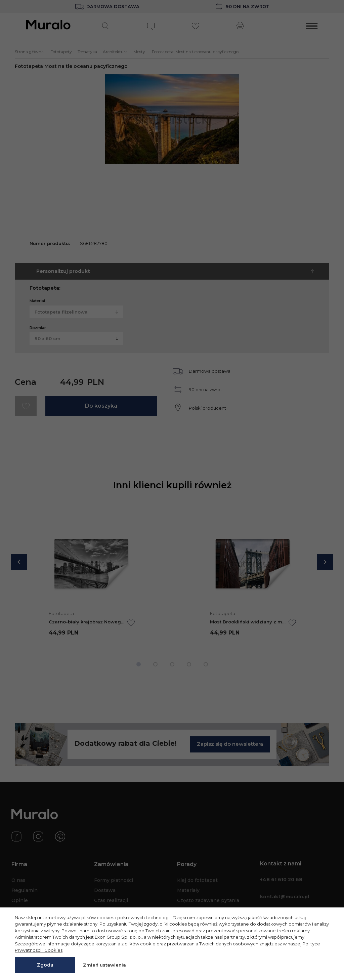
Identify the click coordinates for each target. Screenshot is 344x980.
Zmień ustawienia (104, 965)
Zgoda (45, 965)
